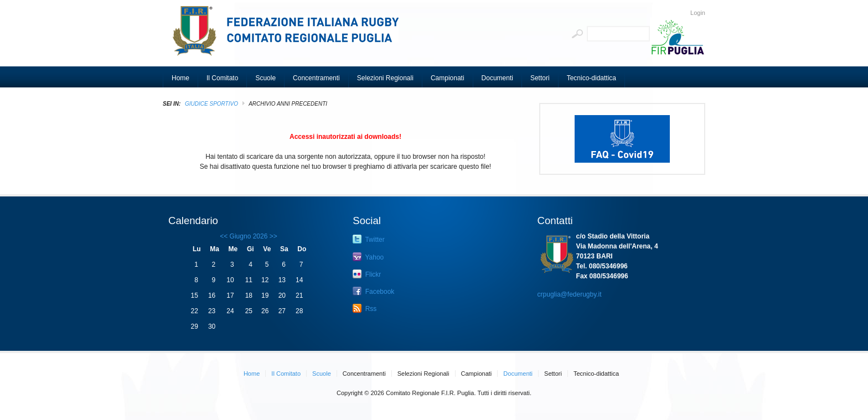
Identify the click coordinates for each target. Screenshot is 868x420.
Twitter (368, 239)
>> (272, 236)
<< (224, 236)
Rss (365, 308)
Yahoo (368, 257)
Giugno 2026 (249, 236)
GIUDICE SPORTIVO (211, 104)
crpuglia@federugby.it (570, 294)
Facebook (373, 291)
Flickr (367, 274)
